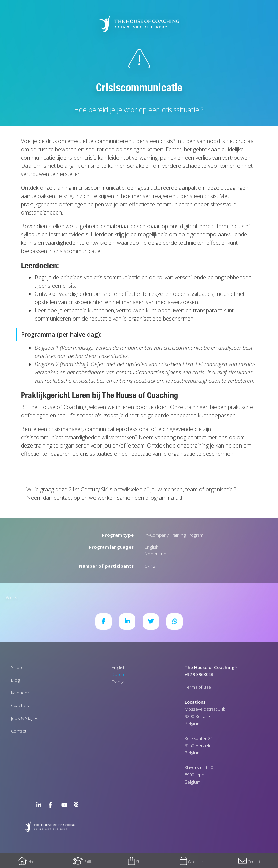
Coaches (20, 705)
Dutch (118, 674)
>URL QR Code (78, 806)
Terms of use (198, 687)
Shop (16, 667)
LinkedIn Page (41, 806)
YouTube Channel (65, 806)
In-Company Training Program (174, 535)
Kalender (20, 693)
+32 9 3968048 (199, 674)
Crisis (13, 598)
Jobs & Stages (25, 718)
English (152, 547)
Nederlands (157, 554)
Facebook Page (53, 806)
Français (120, 682)
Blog (15, 680)
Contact (19, 731)
